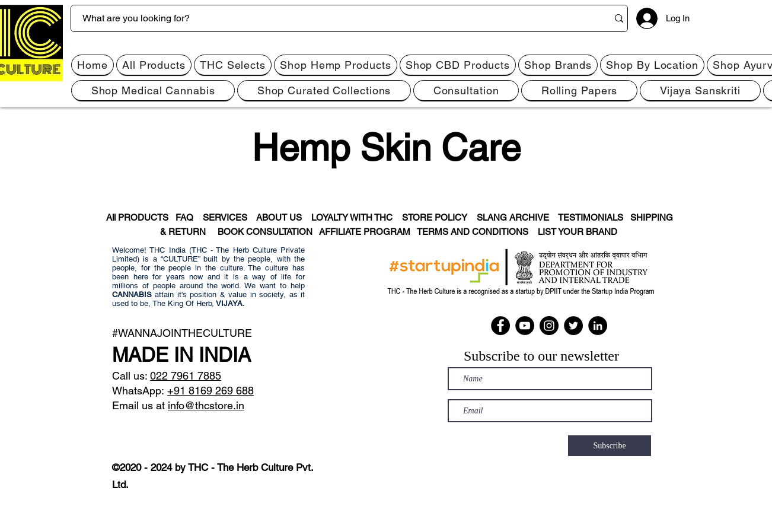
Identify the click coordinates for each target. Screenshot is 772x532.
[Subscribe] (610, 446)
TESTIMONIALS (591, 217)
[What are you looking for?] (331, 18)
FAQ (188, 217)
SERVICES (229, 217)
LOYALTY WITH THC (352, 217)
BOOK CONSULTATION (268, 232)
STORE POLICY (439, 217)
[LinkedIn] (598, 326)
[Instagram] (549, 326)
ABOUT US (279, 217)
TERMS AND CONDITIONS (477, 232)
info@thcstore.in (206, 405)
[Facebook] (500, 326)
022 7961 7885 (186, 376)
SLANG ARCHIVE (516, 217)
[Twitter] (573, 326)
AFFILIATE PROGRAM (365, 232)
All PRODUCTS (136, 217)
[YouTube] (525, 326)
